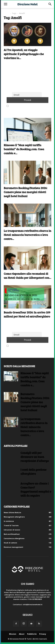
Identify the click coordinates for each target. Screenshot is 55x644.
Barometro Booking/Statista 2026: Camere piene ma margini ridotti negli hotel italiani (26, 192)
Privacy (43, 634)
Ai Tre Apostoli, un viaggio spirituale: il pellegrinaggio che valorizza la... (24, 54)
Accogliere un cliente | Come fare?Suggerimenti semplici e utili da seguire (36, 489)
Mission (13, 634)
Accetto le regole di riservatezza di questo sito (28, 106)
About (22, 634)
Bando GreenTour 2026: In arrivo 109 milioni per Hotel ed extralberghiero (27, 314)
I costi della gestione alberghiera (33, 472)
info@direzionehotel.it (33, 604)
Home (6, 13)
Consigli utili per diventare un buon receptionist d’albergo (35, 457)
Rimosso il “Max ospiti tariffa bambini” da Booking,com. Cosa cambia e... (24, 149)
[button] (5, 4)
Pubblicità (32, 634)
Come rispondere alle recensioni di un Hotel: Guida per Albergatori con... (27, 276)
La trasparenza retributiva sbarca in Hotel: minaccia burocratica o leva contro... (28, 235)
